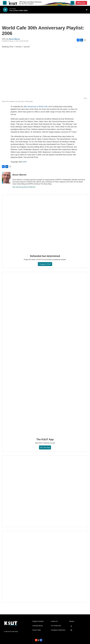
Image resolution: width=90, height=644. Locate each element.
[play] (5, 10)
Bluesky (72, 621)
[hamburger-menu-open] (5, 3)
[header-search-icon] (72, 3)
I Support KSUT (45, 264)
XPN (25, 162)
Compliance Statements (58, 630)
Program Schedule (38, 621)
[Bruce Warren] (6, 178)
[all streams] (87, 10)
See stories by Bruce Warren (24, 187)
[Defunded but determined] (45, 223)
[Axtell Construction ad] (45, 567)
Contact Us (54, 621)
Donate (82, 3)
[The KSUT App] (45, 354)
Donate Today (37, 630)
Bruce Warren (15, 39)
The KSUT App (45, 439)
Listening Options (38, 626)
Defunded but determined (45, 256)
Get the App (45, 447)
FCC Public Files (56, 626)
